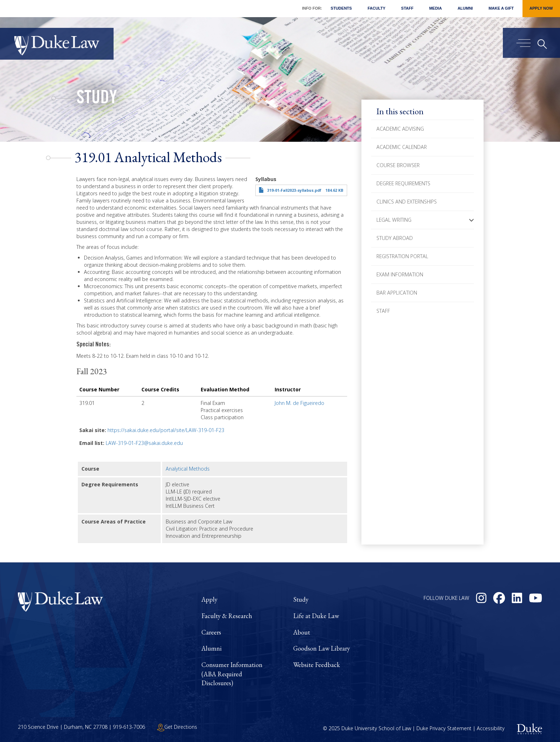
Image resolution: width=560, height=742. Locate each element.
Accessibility (491, 728)
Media (436, 8)
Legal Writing (394, 220)
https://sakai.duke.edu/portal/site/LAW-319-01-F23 (166, 430)
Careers (211, 632)
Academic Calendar (402, 147)
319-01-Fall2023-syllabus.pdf (294, 190)
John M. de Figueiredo (299, 403)
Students (341, 8)
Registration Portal (402, 256)
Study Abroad (395, 238)
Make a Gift (501, 8)
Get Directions (177, 727)
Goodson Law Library (322, 648)
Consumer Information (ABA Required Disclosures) (232, 674)
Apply (209, 599)
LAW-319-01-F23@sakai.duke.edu (144, 443)
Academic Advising (400, 129)
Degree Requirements (403, 183)
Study (97, 99)
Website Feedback (317, 665)
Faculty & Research (227, 616)
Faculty (376, 8)
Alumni (465, 8)
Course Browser (398, 165)
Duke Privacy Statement (444, 728)
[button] (471, 220)
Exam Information (400, 274)
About (302, 632)
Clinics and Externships (407, 202)
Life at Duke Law (316, 616)
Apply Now (541, 8)
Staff (407, 8)
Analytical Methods (188, 469)
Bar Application (397, 293)
